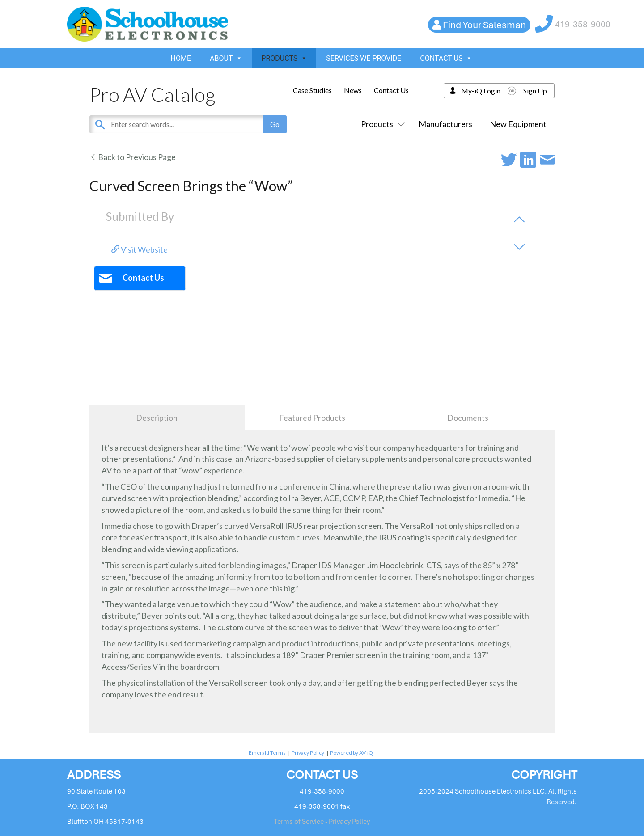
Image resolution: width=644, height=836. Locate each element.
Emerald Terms (267, 753)
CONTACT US (446, 58)
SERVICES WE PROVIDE (364, 58)
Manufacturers (445, 124)
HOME (181, 58)
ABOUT (226, 58)
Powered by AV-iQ (352, 753)
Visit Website (140, 249)
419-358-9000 (583, 24)
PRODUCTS (284, 58)
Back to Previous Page (133, 157)
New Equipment (518, 124)
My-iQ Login (481, 91)
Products (381, 124)
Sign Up (535, 91)
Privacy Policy (308, 753)
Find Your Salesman (484, 25)
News (353, 90)
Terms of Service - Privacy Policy (322, 822)
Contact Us (391, 90)
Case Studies (312, 90)
